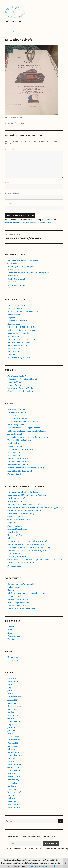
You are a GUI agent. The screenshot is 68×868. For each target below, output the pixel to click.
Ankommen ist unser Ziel (18, 462)
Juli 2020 (11, 749)
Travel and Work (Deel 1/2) (19, 440)
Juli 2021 (11, 728)
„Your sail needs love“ (17, 321)
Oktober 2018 (13, 768)
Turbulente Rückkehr (17, 412)
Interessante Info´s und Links (20, 388)
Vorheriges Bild (11, 32)
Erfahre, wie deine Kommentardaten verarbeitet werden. (30, 223)
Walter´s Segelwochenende (19, 602)
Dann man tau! (14, 352)
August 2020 (13, 746)
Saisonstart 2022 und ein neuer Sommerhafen (28, 437)
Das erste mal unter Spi (18, 459)
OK (54, 866)
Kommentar (11, 149)
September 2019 (15, 755)
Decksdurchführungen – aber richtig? (24, 504)
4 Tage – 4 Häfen (15, 446)
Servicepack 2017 (15, 554)
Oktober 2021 (13, 718)
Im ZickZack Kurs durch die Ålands (22, 330)
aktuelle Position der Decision (20, 391)
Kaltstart (11, 355)
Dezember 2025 (14, 681)
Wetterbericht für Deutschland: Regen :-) (26, 468)
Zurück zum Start (15, 309)
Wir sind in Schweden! (17, 345)
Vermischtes (13, 639)
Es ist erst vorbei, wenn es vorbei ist (23, 422)
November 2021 (14, 715)
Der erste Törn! (14, 474)
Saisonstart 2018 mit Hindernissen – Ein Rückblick (30, 547)
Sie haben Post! (14, 596)
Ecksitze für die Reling (17, 529)
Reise (10, 633)
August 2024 (13, 688)
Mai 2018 (11, 774)
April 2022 (12, 712)
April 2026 (12, 678)
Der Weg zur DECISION (17, 376)
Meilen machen (14, 315)
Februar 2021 (13, 737)
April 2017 (12, 786)
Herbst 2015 (13, 657)
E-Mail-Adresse (13, 193)
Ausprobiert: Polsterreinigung (21, 514)
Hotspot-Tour (14, 324)
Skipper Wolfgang (15, 385)
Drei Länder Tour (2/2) (17, 455)
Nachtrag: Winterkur (17, 557)
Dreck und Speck (15, 566)
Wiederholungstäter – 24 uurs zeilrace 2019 (27, 593)
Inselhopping (13, 443)
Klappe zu (12, 523)
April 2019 (12, 761)
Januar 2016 (13, 804)
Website (9, 204)
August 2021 (13, 724)
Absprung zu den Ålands (18, 333)
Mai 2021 (11, 734)
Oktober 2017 (13, 780)
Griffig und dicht (15, 501)
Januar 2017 (13, 789)
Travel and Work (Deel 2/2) (19, 520)
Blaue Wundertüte (15, 526)
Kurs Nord (12, 415)
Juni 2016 (12, 795)
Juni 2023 (12, 703)
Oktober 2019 (13, 752)
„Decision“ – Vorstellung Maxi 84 (22, 379)
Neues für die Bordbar (17, 535)
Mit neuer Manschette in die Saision (23, 260)
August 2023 (13, 700)
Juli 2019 (11, 758)
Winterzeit (12, 538)
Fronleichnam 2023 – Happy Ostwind (24, 428)
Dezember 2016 (14, 792)
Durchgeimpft (14, 336)
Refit (10, 630)
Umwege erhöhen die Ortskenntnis (23, 312)
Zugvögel (11, 318)
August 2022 (13, 709)
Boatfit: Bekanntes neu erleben (21, 609)
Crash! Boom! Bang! (16, 279)
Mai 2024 (12, 694)
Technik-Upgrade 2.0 (17, 517)
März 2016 (12, 801)
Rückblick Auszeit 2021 (17, 305)
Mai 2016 (11, 798)
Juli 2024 (11, 691)
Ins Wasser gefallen (16, 425)
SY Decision (13, 21)
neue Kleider (13, 532)
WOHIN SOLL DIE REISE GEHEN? (22, 327)
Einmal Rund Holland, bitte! (20, 471)
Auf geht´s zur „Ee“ (16, 434)
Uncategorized (14, 636)
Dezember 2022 (14, 706)
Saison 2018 (13, 660)
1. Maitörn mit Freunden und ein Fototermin (27, 431)
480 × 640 (20, 123)
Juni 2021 (11, 731)
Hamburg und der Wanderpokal (21, 267)
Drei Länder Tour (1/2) (17, 452)
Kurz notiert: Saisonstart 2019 (21, 449)
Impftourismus (14, 348)
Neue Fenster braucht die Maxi (21, 563)
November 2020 (14, 740)
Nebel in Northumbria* (18, 419)
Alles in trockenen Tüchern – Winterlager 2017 (28, 550)
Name (8, 182)
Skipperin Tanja (14, 382)
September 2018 (15, 771)
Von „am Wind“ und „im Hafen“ (22, 339)
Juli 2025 (11, 684)
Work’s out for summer (18, 465)
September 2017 (14, 783)
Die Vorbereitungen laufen (19, 358)
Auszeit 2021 (13, 627)
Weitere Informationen (40, 866)
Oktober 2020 (13, 743)
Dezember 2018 (14, 764)
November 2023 (14, 697)
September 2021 (15, 721)
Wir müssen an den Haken (19, 342)
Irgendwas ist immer (16, 285)
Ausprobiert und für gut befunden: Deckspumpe (28, 273)
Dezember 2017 (14, 777)
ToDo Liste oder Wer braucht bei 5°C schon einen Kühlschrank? (35, 560)
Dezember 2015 (14, 807)
